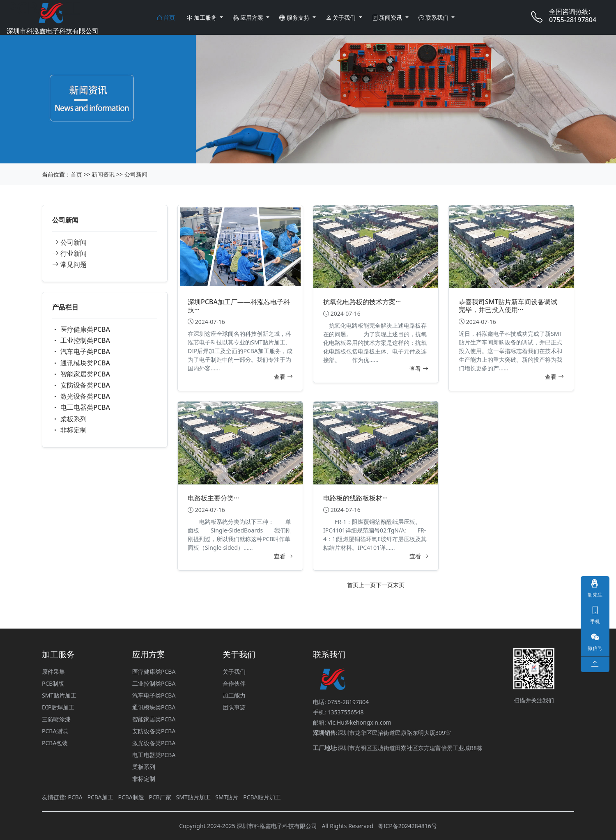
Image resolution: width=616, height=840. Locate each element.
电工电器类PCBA (81, 407)
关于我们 (341, 17)
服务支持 (295, 17)
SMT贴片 (227, 797)
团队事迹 (234, 707)
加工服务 (202, 17)
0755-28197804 (573, 20)
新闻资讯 (388, 17)
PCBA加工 (100, 797)
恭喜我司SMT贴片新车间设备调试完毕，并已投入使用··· (508, 306)
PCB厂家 (160, 797)
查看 (283, 377)
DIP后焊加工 (58, 707)
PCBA (75, 797)
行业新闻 (69, 253)
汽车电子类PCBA (81, 351)
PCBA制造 (131, 797)
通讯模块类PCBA (81, 363)
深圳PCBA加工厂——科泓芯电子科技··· (239, 306)
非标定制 (69, 430)
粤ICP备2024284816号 (407, 826)
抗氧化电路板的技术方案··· (362, 302)
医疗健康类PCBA (81, 329)
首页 (166, 17)
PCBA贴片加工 (262, 797)
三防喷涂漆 (56, 719)
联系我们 (434, 17)
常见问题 (69, 264)
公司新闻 (136, 174)
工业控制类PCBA (81, 340)
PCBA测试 (55, 731)
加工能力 (234, 695)
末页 (399, 585)
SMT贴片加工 (59, 695)
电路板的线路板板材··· (355, 498)
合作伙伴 (234, 683)
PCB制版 (53, 683)
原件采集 (53, 671)
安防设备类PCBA (81, 385)
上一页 (367, 585)
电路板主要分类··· (213, 498)
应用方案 (249, 17)
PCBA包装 (55, 743)
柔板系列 (69, 419)
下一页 (384, 585)
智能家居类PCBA (81, 374)
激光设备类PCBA (81, 396)
